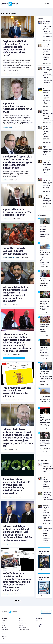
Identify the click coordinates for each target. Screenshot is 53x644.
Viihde (3, 638)
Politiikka (5, 74)
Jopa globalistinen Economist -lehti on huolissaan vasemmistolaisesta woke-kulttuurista (17, 392)
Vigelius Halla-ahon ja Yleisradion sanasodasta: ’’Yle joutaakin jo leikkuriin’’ (17, 212)
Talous (9, 219)
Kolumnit (4, 636)
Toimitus (21, 625)
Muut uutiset (16, 258)
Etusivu (20, 621)
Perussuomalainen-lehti (25, 630)
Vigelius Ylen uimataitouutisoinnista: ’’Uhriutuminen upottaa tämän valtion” (17, 108)
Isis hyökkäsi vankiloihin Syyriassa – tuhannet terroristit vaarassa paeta (15, 251)
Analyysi (10, 305)
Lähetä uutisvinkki (23, 627)
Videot (9, 355)
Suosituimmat (22, 623)
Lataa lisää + (18, 601)
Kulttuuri (10, 74)
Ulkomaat (10, 258)
